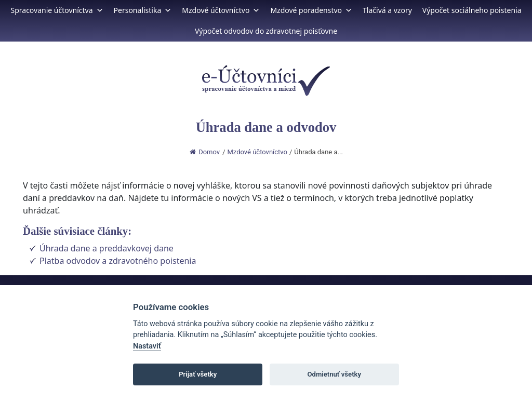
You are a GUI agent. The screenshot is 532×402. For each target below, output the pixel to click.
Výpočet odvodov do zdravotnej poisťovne (266, 31)
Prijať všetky (198, 374)
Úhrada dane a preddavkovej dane (107, 248)
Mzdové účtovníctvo (221, 10)
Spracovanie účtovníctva (57, 10)
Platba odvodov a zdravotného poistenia (118, 261)
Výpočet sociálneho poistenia (472, 10)
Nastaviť (147, 346)
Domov (205, 152)
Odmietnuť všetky (334, 374)
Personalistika (143, 10)
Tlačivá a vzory (387, 10)
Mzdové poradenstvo (311, 10)
